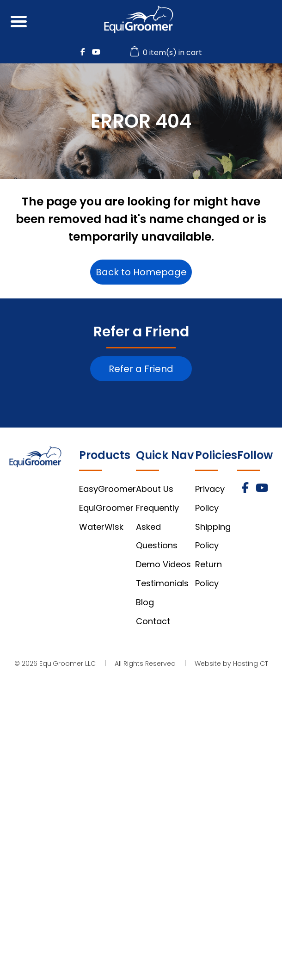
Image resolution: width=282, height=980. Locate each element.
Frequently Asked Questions (157, 527)
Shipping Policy (213, 536)
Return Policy (208, 574)
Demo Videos (163, 564)
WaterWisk (101, 527)
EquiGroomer (106, 508)
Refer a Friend (141, 369)
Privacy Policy (210, 498)
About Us (155, 489)
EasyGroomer (107, 489)
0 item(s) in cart (167, 53)
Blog (145, 602)
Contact (153, 621)
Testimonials (162, 583)
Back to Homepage (141, 272)
